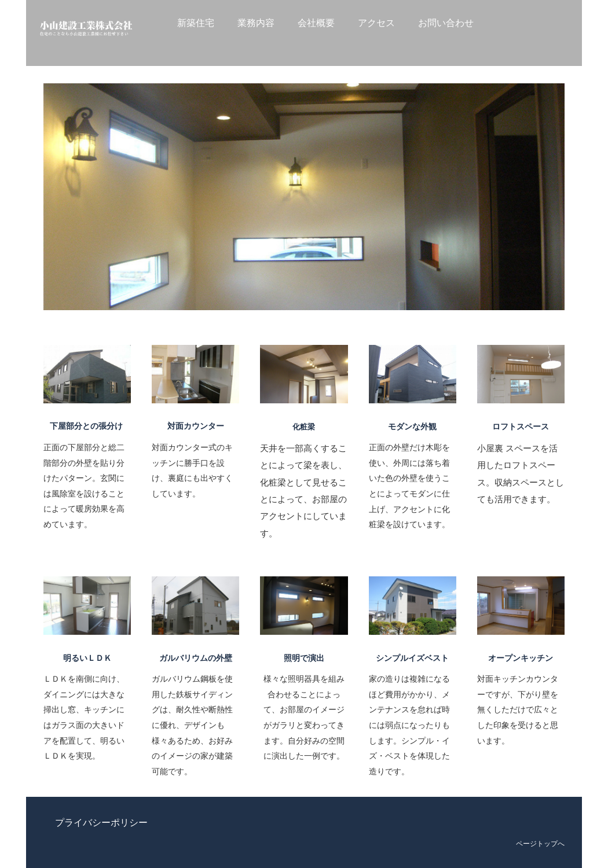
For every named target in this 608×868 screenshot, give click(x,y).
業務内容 (256, 23)
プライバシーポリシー (101, 823)
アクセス (376, 23)
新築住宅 (196, 23)
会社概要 (316, 23)
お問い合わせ (446, 23)
